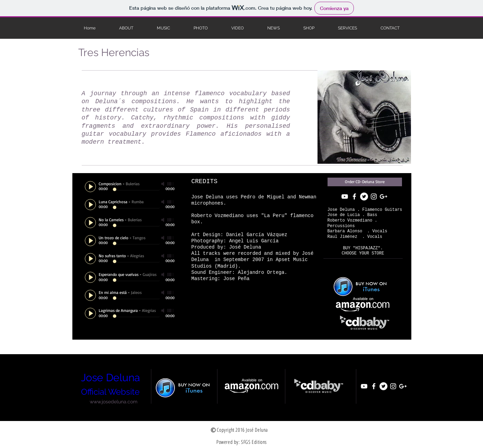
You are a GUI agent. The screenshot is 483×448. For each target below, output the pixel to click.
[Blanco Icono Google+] (383, 196)
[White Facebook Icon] (354, 196)
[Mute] (163, 184)
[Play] (90, 187)
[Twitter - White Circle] (364, 196)
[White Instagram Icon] (374, 196)
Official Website (110, 392)
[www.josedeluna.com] (114, 402)
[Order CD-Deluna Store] (365, 182)
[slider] (171, 184)
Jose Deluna (110, 378)
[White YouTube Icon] (345, 196)
